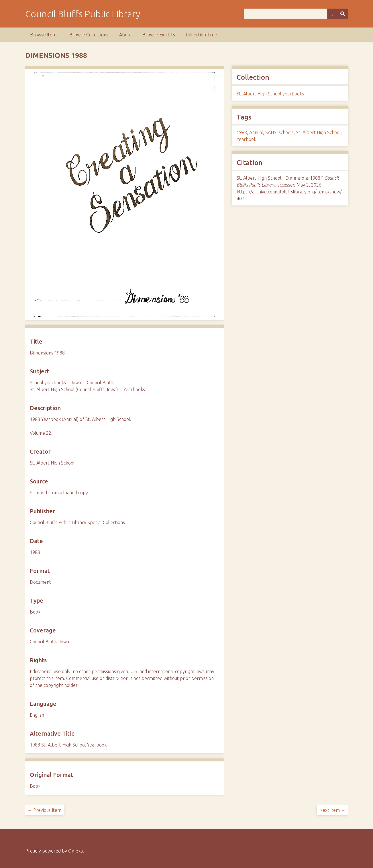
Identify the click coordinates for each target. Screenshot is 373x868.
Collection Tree (202, 35)
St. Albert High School (318, 132)
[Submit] (343, 14)
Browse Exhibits (159, 35)
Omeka (75, 851)
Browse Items (44, 35)
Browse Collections (89, 35)
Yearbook (246, 139)
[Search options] (332, 14)
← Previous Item (44, 810)
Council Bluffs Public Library (83, 14)
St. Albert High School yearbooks (270, 94)
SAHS (271, 132)
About (125, 35)
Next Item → (332, 810)
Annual (256, 132)
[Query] (296, 14)
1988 (242, 132)
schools (286, 132)
